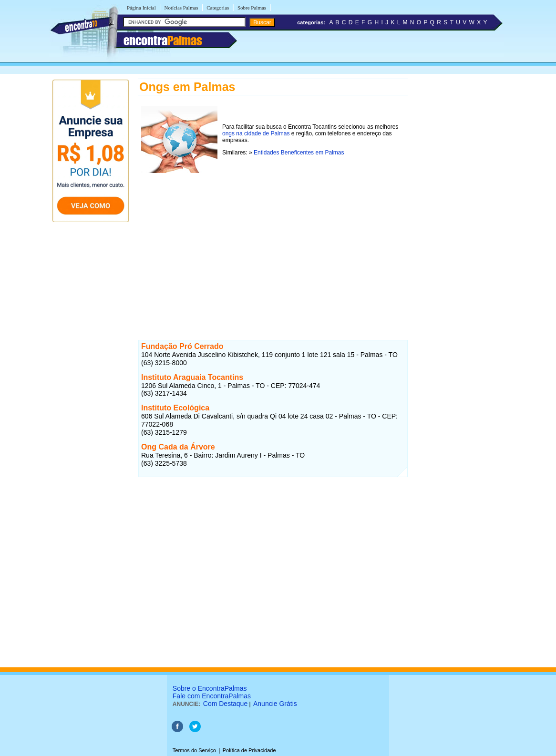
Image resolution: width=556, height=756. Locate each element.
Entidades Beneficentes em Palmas (299, 153)
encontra (163, 41)
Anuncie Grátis (275, 704)
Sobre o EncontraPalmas (210, 688)
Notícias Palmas (181, 8)
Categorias (218, 8)
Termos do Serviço (194, 750)
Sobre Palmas (252, 8)
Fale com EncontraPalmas (212, 696)
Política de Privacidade (249, 750)
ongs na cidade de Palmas (256, 133)
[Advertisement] (273, 243)
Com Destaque (225, 704)
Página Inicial (141, 8)
